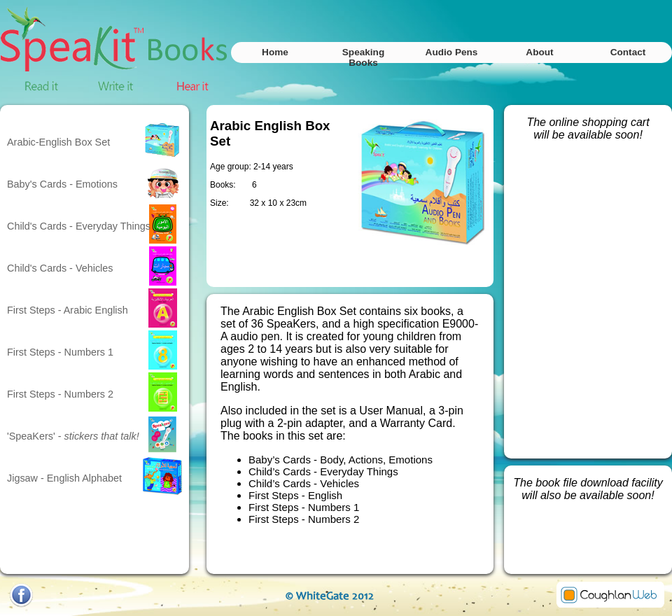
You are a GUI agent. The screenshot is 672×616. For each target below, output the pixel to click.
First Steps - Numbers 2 (60, 394)
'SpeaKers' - (73, 436)
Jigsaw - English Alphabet (64, 478)
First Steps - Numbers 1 (60, 352)
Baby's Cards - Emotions (62, 184)
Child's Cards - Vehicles (60, 268)
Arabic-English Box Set (58, 142)
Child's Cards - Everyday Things (79, 226)
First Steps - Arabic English (68, 310)
